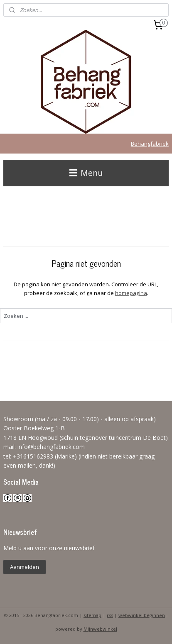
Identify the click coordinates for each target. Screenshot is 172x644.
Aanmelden (25, 567)
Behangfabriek (150, 144)
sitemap (92, 615)
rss (110, 615)
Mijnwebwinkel (100, 629)
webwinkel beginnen (142, 615)
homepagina (131, 293)
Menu (86, 173)
